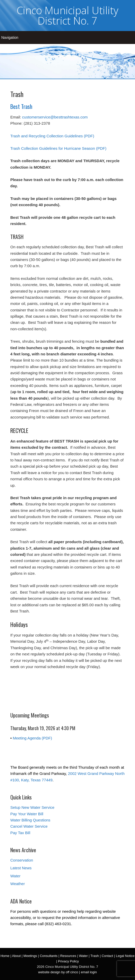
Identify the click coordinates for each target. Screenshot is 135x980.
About (16, 956)
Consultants (49, 956)
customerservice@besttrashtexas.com (55, 117)
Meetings (30, 956)
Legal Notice (125, 956)
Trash (95, 956)
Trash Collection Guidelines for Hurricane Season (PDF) (58, 148)
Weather (18, 884)
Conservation (22, 860)
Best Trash (21, 106)
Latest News (21, 868)
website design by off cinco (58, 972)
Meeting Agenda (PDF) (32, 738)
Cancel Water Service (29, 826)
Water (15, 876)
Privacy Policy (68, 961)
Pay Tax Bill (20, 833)
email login (89, 972)
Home (5, 956)
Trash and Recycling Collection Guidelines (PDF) (52, 136)
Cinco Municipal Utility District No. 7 (67, 15)
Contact (107, 956)
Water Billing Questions (30, 820)
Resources (68, 956)
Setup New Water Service (32, 807)
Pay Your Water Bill (27, 814)
